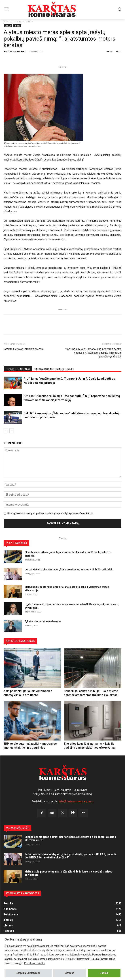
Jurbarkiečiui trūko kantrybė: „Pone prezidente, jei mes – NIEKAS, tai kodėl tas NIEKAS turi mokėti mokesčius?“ (71, 856)
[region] (62, 957)
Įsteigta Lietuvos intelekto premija (24, 349)
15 (119, 51)
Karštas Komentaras (15, 51)
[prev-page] (6, 431)
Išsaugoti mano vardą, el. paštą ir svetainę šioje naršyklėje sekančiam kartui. (50, 513)
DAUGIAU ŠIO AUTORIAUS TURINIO (54, 369)
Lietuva (18, 22)
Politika (29, 22)
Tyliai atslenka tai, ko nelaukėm (43, 621)
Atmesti (70, 973)
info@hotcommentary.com (76, 801)
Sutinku (104, 973)
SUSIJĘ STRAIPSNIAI (18, 369)
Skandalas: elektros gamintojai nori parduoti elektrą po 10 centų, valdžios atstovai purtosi (70, 839)
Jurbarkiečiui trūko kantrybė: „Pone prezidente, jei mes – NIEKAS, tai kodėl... (69, 570)
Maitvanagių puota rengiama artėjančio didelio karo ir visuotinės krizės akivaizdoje (68, 873)
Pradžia (8, 22)
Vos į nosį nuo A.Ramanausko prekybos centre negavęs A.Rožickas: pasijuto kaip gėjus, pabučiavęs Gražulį (93, 353)
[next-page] (12, 431)
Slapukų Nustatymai (28, 973)
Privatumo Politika (35, 963)
